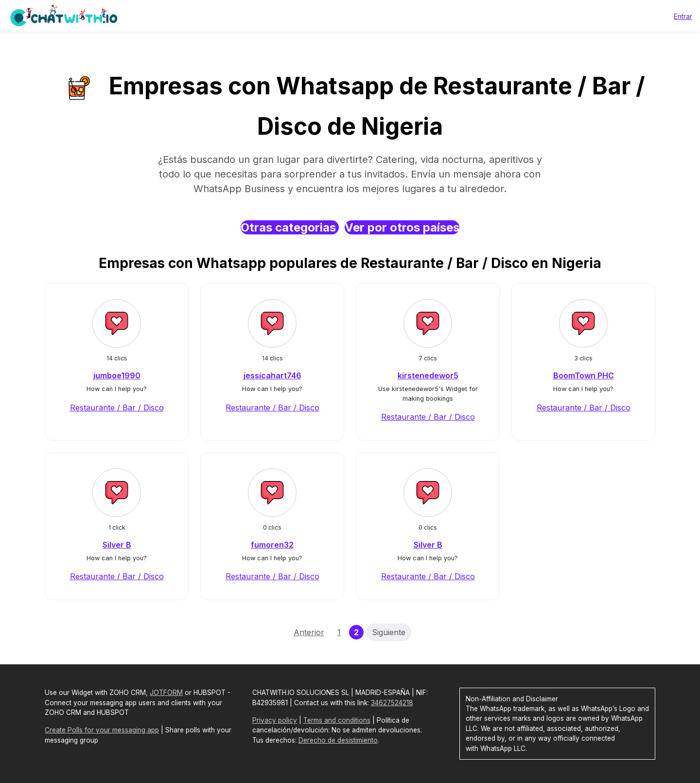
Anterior (309, 632)
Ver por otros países (402, 227)
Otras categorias (290, 227)
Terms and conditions (337, 720)
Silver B (117, 545)
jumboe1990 (117, 375)
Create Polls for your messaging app (102, 730)
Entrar (683, 16)
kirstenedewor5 (428, 375)
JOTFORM (166, 693)
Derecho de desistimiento (338, 740)
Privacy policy (275, 720)
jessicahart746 (272, 375)
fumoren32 (272, 545)
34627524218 (392, 703)
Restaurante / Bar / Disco (117, 408)
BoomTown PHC (584, 375)
